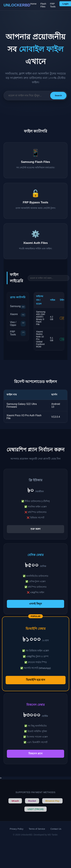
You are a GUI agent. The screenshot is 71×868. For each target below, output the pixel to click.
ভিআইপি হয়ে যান (35, 680)
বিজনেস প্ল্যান (35, 754)
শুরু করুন (35, 529)
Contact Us (56, 829)
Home (33, 4)
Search (58, 95)
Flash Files (43, 5)
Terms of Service (37, 829)
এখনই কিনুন (35, 604)
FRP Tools (53, 5)
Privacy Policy (16, 829)
